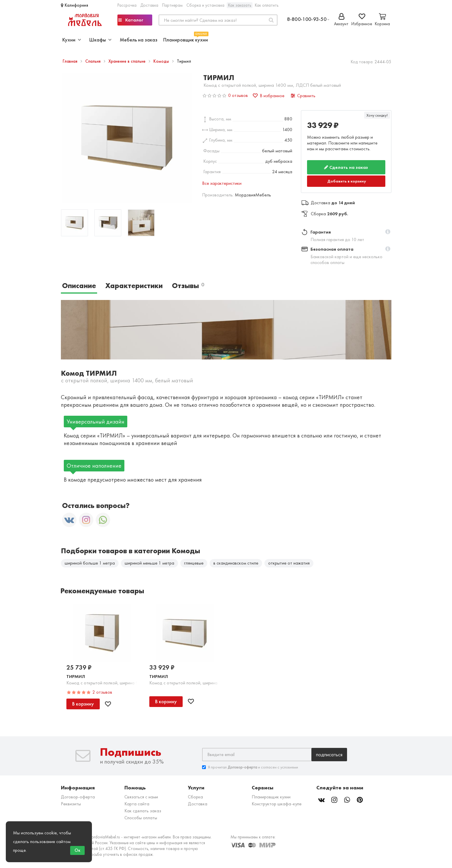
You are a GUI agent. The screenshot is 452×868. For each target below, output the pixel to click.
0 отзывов (238, 95)
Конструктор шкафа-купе (277, 804)
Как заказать (240, 5)
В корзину (83, 704)
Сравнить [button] (303, 96)
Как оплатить (267, 5)
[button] (388, 232)
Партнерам (172, 5)
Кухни (72, 40)
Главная (71, 61)
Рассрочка (127, 5)
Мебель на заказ (139, 40)
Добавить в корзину (347, 181)
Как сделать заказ (143, 811)
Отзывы (188, 286)
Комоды (162, 61)
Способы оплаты (141, 818)
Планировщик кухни (186, 39)
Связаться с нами (141, 797)
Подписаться (329, 754)
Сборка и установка (205, 5)
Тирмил (76, 676)
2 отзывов (102, 692)
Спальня (94, 61)
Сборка (195, 797)
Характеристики (134, 286)
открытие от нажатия (289, 563)
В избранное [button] (269, 96)
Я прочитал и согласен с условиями (250, 767)
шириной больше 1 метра (90, 563)
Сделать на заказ (346, 167)
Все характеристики (222, 183)
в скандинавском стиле (236, 563)
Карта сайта (137, 804)
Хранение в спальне (128, 61)
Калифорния (75, 5)
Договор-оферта (78, 797)
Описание (79, 286)
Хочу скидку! (377, 115)
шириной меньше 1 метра (149, 563)
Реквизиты (71, 804)
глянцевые (194, 563)
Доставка (149, 5)
